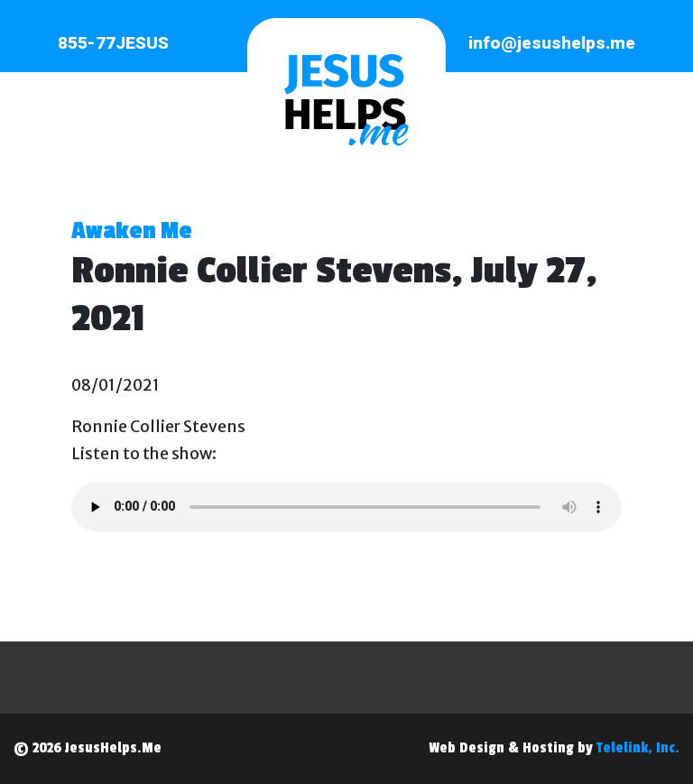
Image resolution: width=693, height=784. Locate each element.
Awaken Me (132, 231)
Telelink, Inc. (638, 748)
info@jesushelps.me (552, 43)
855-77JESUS (113, 43)
